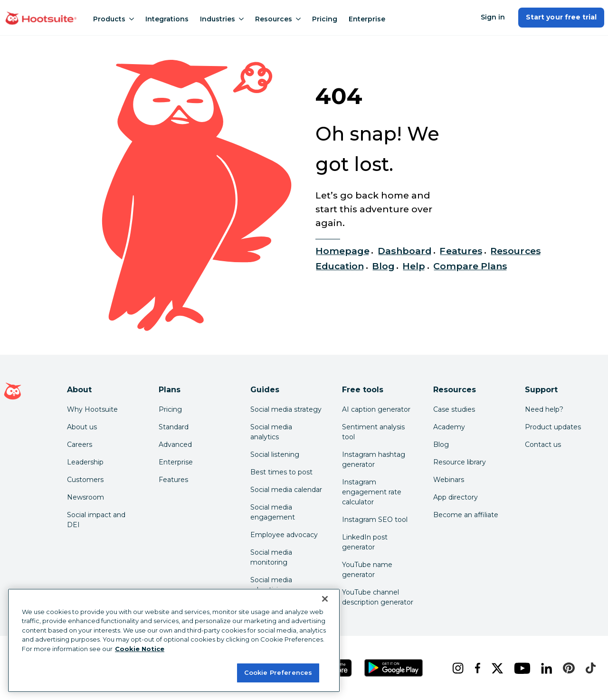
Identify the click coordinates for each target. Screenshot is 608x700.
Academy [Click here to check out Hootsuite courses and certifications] (449, 427)
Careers (80, 445)
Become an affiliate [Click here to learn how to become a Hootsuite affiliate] (466, 515)
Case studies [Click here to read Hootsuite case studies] (454, 409)
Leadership (85, 462)
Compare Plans (470, 266)
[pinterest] (566, 668)
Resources (278, 19)
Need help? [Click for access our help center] (544, 409)
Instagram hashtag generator (374, 459)
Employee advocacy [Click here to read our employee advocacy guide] (284, 535)
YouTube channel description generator (378, 597)
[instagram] (456, 668)
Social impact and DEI (96, 520)
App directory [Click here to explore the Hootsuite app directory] (456, 497)
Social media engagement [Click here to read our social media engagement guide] (273, 512)
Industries (222, 19)
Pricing (325, 19)
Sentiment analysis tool (373, 432)
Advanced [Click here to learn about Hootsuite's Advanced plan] (175, 445)
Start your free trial (561, 17)
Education (340, 266)
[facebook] (476, 668)
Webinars (449, 480)
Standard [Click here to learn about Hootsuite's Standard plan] (174, 427)
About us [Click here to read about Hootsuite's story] (82, 427)
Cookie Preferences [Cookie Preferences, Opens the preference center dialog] (278, 672)
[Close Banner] (325, 599)
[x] (495, 668)
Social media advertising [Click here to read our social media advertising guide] (271, 585)
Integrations (167, 19)
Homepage (342, 251)
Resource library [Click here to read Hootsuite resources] (460, 462)
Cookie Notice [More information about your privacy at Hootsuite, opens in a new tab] (140, 649)
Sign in (493, 17)
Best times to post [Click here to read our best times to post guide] (281, 472)
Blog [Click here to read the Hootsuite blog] (441, 445)
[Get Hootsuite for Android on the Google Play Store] (394, 668)
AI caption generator (376, 409)
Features (461, 251)
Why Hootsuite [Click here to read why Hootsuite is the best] (92, 409)
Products (114, 19)
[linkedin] (545, 668)
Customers (85, 480)
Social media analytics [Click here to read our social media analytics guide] (271, 432)
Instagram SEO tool (375, 520)
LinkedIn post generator (365, 542)
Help (414, 266)
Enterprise (367, 19)
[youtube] (520, 668)
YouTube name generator (367, 570)
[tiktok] (589, 668)
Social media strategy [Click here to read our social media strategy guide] (286, 409)
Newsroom (85, 497)
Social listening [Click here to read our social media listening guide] (275, 454)
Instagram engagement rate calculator (372, 492)
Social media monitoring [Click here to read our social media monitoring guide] (271, 557)
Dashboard (405, 251)
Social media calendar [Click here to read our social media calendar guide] (286, 490)
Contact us (543, 445)
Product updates (553, 427)
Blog (383, 266)
